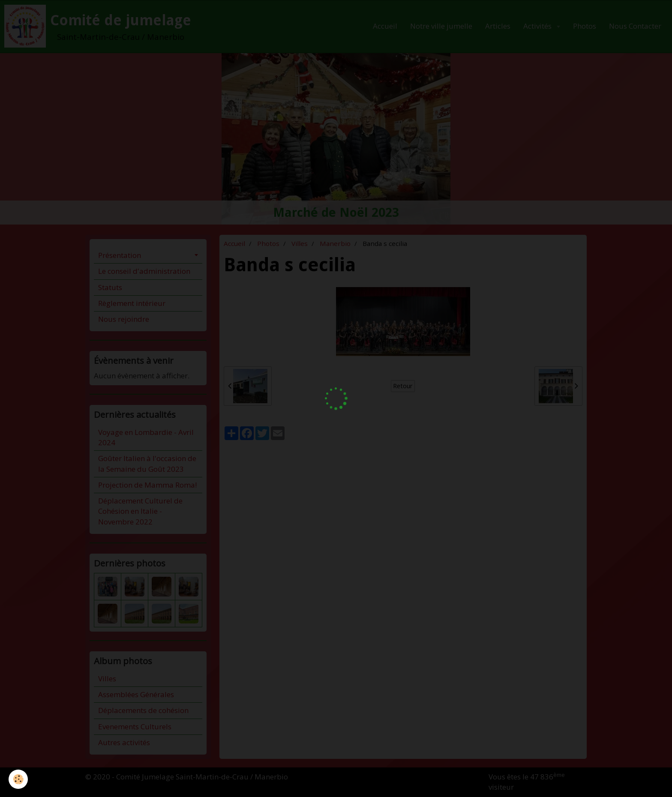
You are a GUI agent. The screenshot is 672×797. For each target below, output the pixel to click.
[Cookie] (18, 779)
